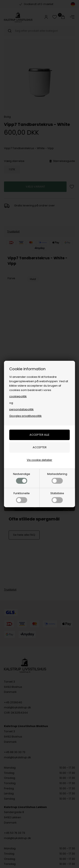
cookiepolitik (18, 396)
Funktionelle (22, 497)
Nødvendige (22, 478)
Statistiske (57, 497)
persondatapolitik (21, 409)
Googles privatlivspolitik (25, 416)
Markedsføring (57, 478)
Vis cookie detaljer (39, 460)
